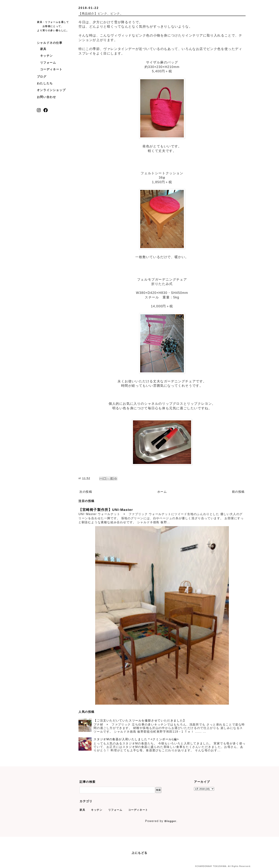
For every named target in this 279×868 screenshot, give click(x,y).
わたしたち (45, 83)
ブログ (42, 77)
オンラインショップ (51, 90)
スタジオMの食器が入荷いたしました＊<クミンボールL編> (136, 739)
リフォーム (48, 63)
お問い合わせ (46, 97)
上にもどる (139, 853)
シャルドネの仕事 (50, 43)
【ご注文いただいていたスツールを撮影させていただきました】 (140, 721)
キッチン (46, 56)
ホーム (162, 492)
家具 (43, 49)
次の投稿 (86, 492)
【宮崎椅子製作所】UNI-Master (106, 510)
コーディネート (51, 69)
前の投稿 (238, 492)
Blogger (170, 821)
